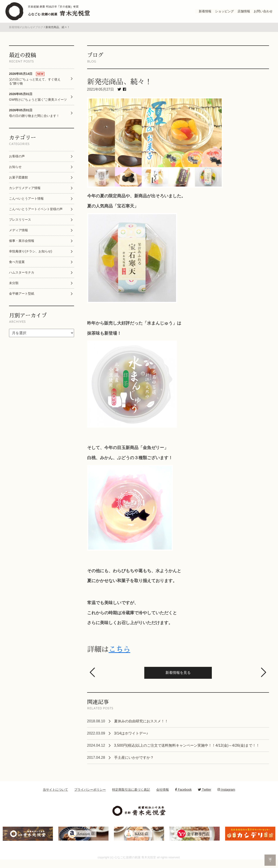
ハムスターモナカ (22, 278)
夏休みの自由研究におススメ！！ (141, 727)
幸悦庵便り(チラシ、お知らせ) (31, 257)
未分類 (14, 289)
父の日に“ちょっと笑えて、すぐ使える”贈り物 (35, 84)
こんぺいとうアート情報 (26, 204)
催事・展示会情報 (22, 246)
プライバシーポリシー (90, 795)
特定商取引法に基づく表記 (131, 795)
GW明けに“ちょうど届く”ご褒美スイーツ (38, 102)
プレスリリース (20, 225)
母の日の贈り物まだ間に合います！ (34, 119)
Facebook (183, 795)
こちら (120, 655)
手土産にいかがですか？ (134, 763)
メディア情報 (18, 236)
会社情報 (163, 795)
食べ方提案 (17, 267)
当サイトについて (55, 795)
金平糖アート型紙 (22, 299)
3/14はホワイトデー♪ (131, 739)
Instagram (226, 795)
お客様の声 (17, 162)
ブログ (39, 33)
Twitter (205, 795)
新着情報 (14, 33)
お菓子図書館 (18, 183)
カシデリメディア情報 (25, 194)
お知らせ (27, 33)
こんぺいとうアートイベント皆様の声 (36, 215)
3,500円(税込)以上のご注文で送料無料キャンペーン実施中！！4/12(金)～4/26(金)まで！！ (187, 751)
